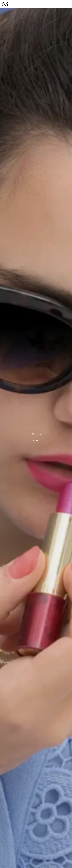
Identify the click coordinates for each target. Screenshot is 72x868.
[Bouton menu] (68, 4)
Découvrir (36, 441)
